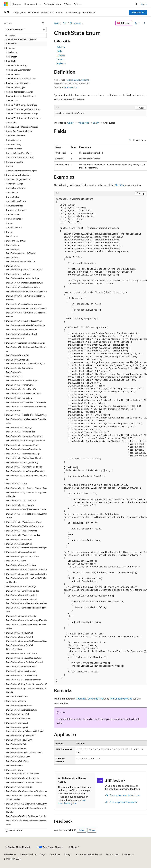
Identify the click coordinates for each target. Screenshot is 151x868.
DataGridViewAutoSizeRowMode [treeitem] (21, 330)
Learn (57, 23)
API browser (75, 23)
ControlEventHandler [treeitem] (16, 188)
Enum (96, 123)
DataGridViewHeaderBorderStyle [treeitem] (21, 710)
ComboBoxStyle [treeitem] (14, 140)
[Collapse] (43, 23)
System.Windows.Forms (78, 80)
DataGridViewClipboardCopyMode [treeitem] (22, 556)
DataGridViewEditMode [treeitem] (17, 697)
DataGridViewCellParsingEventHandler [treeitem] (24, 467)
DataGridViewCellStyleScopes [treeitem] (20, 505)
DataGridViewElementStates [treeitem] (19, 705)
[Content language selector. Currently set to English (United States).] (18, 847)
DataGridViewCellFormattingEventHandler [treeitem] (26, 440)
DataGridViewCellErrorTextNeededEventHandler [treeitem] (26, 421)
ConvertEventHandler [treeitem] (16, 210)
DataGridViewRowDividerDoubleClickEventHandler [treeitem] (26, 810)
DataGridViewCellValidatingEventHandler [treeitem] (25, 526)
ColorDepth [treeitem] (12, 57)
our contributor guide (72, 801)
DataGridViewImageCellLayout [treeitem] (20, 735)
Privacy (67, 854)
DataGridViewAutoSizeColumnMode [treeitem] (23, 287)
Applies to (61, 63)
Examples (61, 55)
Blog (42, 854)
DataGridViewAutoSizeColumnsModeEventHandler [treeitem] (26, 315)
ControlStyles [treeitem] (12, 197)
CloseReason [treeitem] (12, 52)
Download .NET (138, 12)
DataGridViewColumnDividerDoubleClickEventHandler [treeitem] (26, 580)
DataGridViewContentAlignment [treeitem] (21, 667)
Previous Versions (28, 854)
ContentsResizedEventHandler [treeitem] (20, 157)
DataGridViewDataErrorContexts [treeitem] (21, 671)
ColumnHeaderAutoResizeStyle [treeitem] (21, 78)
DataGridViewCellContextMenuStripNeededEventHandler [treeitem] (26, 408)
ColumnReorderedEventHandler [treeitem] (21, 96)
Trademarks (127, 854)
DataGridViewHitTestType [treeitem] (18, 718)
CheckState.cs (69, 87)
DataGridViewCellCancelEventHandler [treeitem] (24, 393)
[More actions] (145, 23)
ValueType (84, 123)
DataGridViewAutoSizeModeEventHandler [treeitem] (26, 325)
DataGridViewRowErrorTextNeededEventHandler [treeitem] (26, 822)
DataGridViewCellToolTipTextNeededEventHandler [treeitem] (26, 516)
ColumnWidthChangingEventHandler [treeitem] (23, 118)
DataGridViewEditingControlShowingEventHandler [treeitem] (26, 690)
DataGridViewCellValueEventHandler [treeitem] (23, 535)
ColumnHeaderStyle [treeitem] (15, 87)
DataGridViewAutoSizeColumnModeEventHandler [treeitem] (26, 298)
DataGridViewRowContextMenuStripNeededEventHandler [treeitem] (26, 797)
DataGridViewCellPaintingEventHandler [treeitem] (24, 458)
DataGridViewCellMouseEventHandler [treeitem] (24, 449)
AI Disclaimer (10, 854)
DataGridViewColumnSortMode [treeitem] (21, 616)
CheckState (121, 185)
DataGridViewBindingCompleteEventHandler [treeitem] (26, 349)
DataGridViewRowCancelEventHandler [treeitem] (24, 782)
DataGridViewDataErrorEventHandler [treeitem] (23, 680)
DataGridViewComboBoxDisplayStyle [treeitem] (23, 658)
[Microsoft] (6, 4)
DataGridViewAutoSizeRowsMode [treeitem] (22, 334)
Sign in (144, 4)
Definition (61, 47)
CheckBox (81, 699)
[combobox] (25, 30)
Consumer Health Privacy (88, 854)
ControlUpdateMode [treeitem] (16, 201)
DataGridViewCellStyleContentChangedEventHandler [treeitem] (26, 494)
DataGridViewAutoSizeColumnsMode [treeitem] (24, 304)
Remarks (60, 59)
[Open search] (137, 4)
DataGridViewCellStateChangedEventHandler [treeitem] (26, 477)
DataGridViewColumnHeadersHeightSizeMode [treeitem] (26, 610)
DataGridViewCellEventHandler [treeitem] (21, 432)
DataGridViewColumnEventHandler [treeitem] (23, 591)
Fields (59, 51)
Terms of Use (112, 854)
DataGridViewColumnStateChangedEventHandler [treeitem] (26, 626)
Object (71, 123)
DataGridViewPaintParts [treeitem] (17, 761)
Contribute (55, 854)
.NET (65, 23)
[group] (101, 440)
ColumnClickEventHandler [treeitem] (18, 70)
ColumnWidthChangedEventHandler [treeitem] (23, 109)
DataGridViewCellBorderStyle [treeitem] (20, 385)
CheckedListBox (96, 699)
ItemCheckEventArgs (121, 699)
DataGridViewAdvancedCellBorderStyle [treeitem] (24, 283)
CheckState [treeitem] (12, 43)
